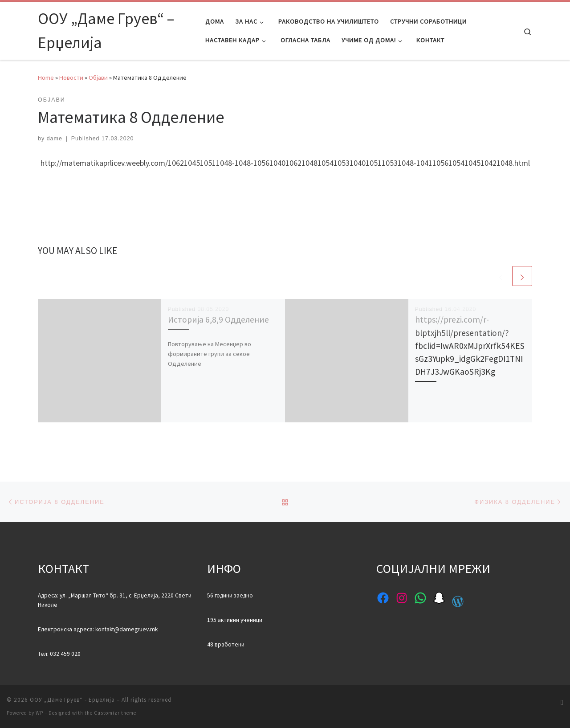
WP (39, 713)
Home (46, 78)
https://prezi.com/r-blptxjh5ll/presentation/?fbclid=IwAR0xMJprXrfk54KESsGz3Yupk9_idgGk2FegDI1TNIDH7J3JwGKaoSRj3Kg (470, 346)
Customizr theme (115, 713)
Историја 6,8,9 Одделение (218, 319)
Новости (71, 78)
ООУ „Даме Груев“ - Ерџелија (72, 700)
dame (55, 139)
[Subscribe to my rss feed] (562, 702)
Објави (98, 78)
